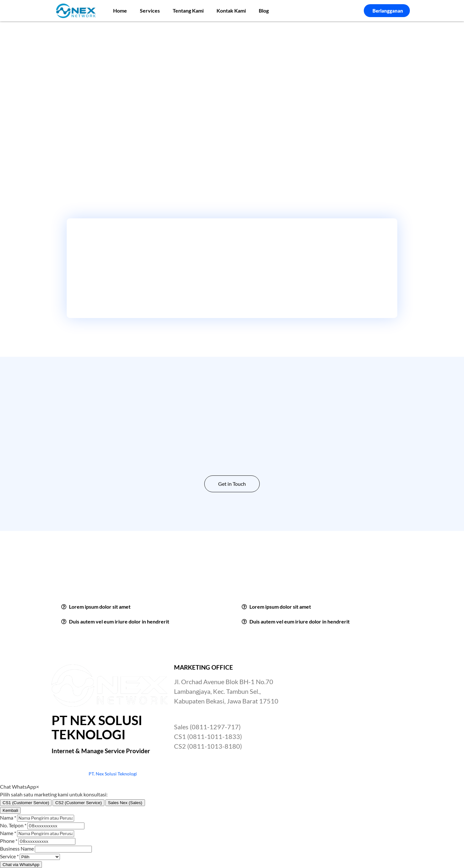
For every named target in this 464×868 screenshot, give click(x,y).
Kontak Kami (231, 10)
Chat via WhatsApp (21, 865)
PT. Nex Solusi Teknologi (113, 774)
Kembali (10, 810)
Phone (9, 841)
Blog (264, 10)
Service (9, 856)
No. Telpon (13, 825)
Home (120, 10)
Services (150, 10)
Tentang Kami (188, 10)
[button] (142, 607)
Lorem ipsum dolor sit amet (100, 607)
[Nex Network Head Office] (354, 713)
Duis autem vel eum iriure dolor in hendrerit (119, 621)
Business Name (17, 848)
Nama (8, 818)
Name (8, 833)
